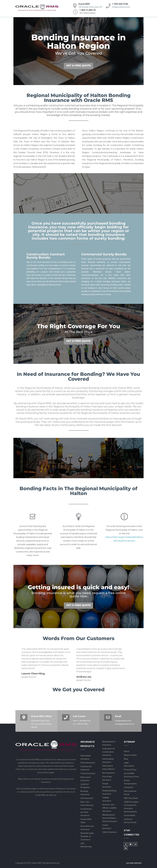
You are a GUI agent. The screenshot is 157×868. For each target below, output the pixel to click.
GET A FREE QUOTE (78, 66)
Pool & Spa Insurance (107, 778)
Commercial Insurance (86, 768)
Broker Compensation (130, 782)
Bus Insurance (109, 773)
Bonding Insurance (85, 793)
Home (127, 751)
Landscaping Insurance (108, 760)
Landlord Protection (85, 786)
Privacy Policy (130, 770)
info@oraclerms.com (121, 7)
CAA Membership (86, 845)
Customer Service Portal (130, 821)
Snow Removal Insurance (87, 828)
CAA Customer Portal (130, 793)
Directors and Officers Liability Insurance (109, 808)
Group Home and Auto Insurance (86, 812)
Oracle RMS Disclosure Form (131, 775)
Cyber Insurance (109, 832)
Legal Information (129, 764)
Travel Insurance (88, 773)
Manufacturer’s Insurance (109, 743)
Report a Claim (130, 755)
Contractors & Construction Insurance (108, 752)
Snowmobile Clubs (86, 821)
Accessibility (129, 815)
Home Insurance (88, 763)
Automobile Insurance (86, 757)
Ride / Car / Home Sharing (87, 804)
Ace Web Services (134, 863)
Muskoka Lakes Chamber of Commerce (87, 836)
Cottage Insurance (107, 799)
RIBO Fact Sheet (131, 798)
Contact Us (129, 787)
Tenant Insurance (107, 785)
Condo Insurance (107, 827)
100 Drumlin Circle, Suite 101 (90, 7)
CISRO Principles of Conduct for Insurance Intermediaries (131, 807)
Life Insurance (87, 798)
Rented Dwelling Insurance (109, 792)
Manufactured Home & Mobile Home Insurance (110, 818)
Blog (126, 759)
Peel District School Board (108, 767)
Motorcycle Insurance (86, 779)
